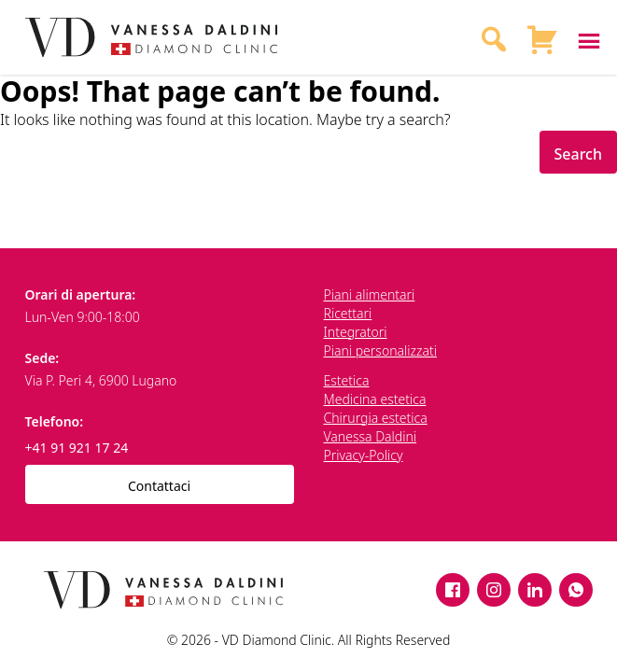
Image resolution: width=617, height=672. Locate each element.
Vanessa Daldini (371, 436)
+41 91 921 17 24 (77, 448)
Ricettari (348, 313)
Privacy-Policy (364, 455)
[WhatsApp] (576, 590)
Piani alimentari (370, 294)
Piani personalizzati (380, 350)
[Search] (494, 37)
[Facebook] (453, 590)
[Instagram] (494, 590)
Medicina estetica (375, 399)
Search (578, 154)
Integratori (356, 332)
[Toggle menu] (583, 37)
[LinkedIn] (535, 590)
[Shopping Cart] (542, 37)
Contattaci (159, 486)
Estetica (347, 380)
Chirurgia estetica (376, 418)
